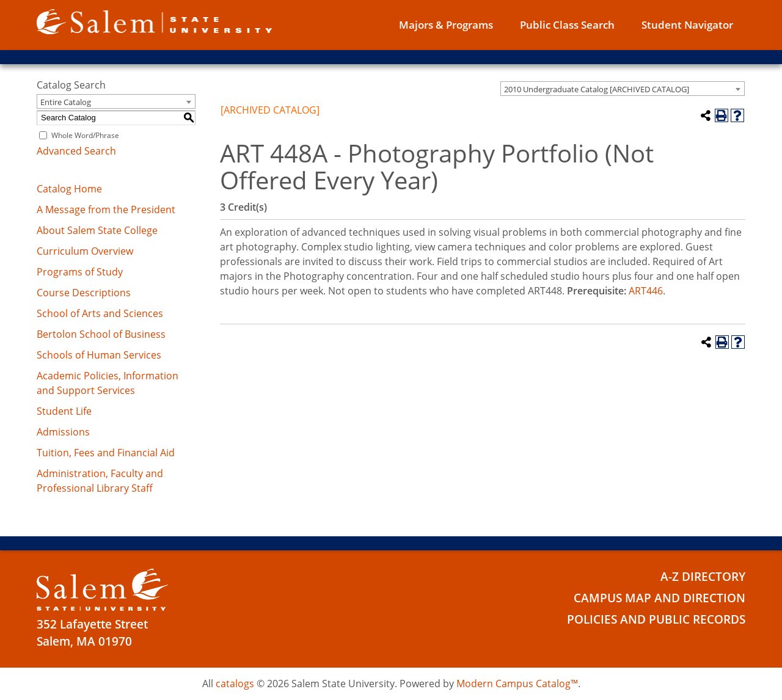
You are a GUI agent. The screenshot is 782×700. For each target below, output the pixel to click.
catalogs (235, 684)
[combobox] (623, 89)
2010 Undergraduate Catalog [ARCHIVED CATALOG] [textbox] (597, 89)
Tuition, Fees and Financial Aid (106, 453)
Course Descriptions (84, 293)
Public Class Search (567, 25)
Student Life (64, 411)
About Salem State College (97, 230)
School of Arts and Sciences (100, 313)
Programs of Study (80, 272)
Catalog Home (69, 189)
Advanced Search (76, 151)
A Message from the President (106, 210)
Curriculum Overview (85, 251)
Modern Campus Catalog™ (517, 684)
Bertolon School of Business (101, 334)
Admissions (63, 432)
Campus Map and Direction (660, 598)
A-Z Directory (703, 577)
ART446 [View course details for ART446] (646, 291)
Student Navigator (687, 25)
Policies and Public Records (656, 619)
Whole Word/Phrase (85, 135)
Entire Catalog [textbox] (66, 102)
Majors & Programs (446, 25)
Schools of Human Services (99, 355)
